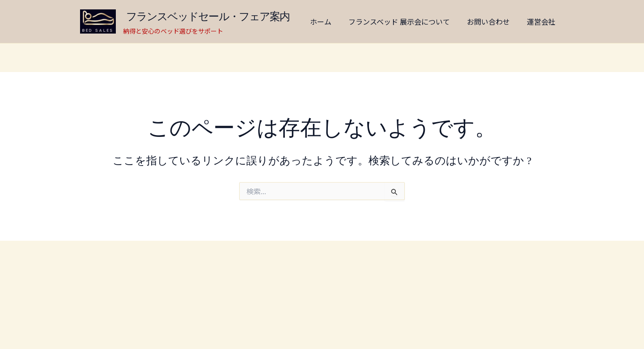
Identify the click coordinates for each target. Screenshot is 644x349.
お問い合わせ (487, 21)
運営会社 (537, 21)
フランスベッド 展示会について (400, 21)
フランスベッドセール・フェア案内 (213, 16)
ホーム (325, 21)
